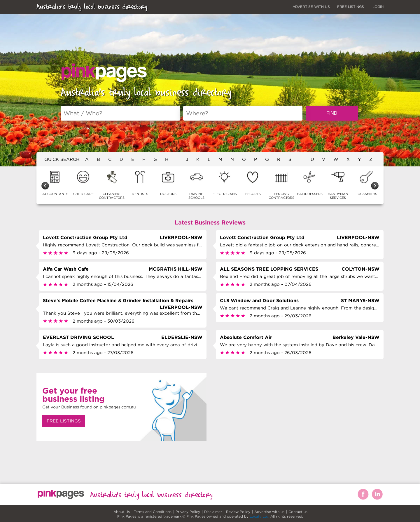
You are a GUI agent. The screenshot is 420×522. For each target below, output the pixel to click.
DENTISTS (140, 183)
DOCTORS (168, 183)
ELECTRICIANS (225, 183)
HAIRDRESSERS (310, 183)
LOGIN (378, 7)
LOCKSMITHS (366, 183)
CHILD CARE (83, 183)
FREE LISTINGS (351, 7)
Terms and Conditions (153, 512)
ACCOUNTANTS (55, 183)
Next (375, 186)
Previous (45, 186)
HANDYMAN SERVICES (338, 185)
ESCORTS (253, 183)
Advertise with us (269, 512)
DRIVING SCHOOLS (196, 185)
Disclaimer (213, 512)
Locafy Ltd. (259, 516)
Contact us (298, 512)
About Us (122, 512)
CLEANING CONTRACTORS (112, 185)
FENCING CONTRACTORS (281, 185)
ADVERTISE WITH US (311, 7)
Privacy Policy (188, 512)
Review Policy (238, 512)
